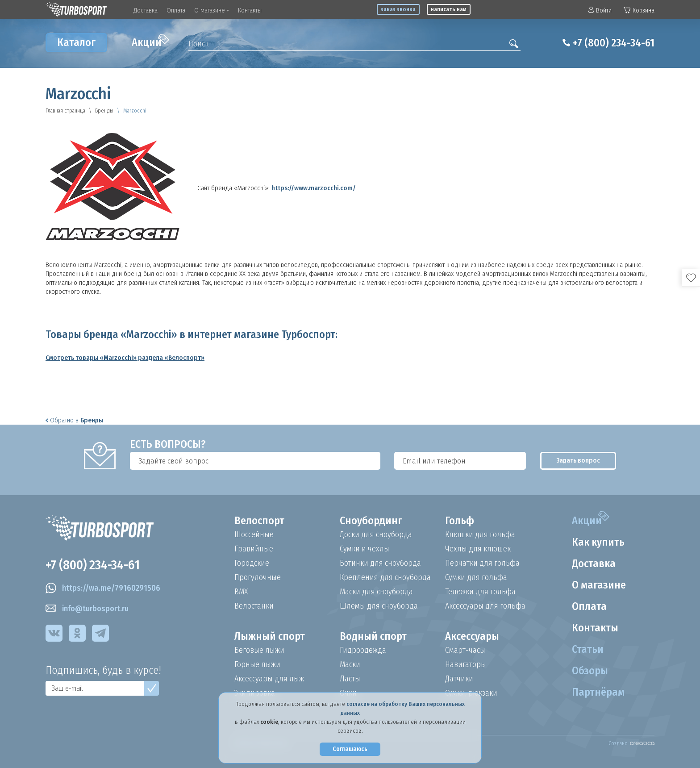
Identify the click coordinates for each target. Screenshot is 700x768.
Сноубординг (371, 521)
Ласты (350, 679)
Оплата (176, 10)
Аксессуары (472, 636)
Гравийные (254, 549)
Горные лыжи (257, 664)
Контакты (250, 10)
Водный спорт (373, 636)
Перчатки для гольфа (482, 563)
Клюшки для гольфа (480, 534)
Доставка (146, 10)
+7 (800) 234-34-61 (614, 43)
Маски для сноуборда (376, 592)
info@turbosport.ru (87, 609)
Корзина (639, 10)
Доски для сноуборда (376, 534)
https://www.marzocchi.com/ (314, 188)
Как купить (598, 542)
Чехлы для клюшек (478, 549)
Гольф (460, 521)
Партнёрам (598, 692)
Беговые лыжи (259, 650)
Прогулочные (258, 577)
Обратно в (74, 420)
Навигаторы (466, 664)
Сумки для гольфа (476, 577)
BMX (241, 592)
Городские (252, 563)
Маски (350, 664)
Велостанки (254, 606)
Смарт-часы (465, 650)
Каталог (76, 42)
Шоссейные (254, 534)
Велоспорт (259, 521)
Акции (150, 42)
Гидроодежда (363, 650)
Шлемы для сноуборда (379, 606)
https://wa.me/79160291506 (103, 588)
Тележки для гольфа (480, 592)
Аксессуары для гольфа (485, 606)
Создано (631, 743)
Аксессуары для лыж (269, 679)
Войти (600, 10)
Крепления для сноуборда (385, 577)
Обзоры (590, 671)
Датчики (459, 679)
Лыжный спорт (270, 636)
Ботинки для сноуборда (380, 563)
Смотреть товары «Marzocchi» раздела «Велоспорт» (125, 358)
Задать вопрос (573, 461)
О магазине (212, 10)
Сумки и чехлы (365, 549)
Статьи (588, 649)
